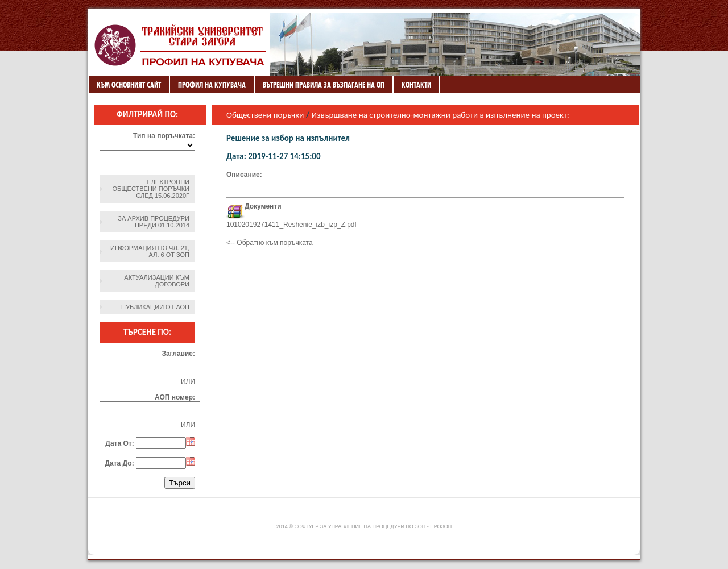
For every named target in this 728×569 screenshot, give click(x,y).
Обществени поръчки (265, 115)
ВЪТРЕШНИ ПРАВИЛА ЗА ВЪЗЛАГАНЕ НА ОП (324, 85)
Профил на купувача (212, 85)
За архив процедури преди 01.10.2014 (154, 222)
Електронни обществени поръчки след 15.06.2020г (151, 189)
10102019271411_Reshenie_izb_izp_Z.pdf (291, 225)
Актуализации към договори (157, 281)
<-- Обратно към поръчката (270, 243)
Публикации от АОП (155, 307)
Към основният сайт (129, 85)
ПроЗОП (441, 526)
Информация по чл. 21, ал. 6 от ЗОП (150, 251)
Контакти (416, 85)
